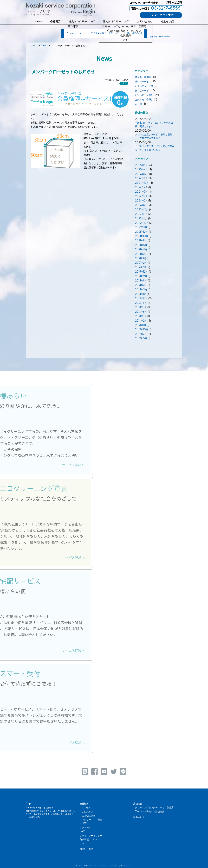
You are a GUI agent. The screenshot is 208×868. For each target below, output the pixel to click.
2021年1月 (141, 259)
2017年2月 (141, 263)
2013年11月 (141, 303)
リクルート (85, 828)
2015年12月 (141, 272)
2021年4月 (141, 250)
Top (28, 804)
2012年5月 (141, 339)
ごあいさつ (87, 812)
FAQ (82, 832)
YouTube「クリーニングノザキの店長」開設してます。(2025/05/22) (104, 33)
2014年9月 (141, 276)
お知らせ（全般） (144, 95)
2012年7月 (141, 334)
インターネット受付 (161, 15)
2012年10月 (142, 330)
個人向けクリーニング (116, 22)
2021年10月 (142, 236)
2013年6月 (141, 312)
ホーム (34, 46)
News (38, 22)
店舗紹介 (138, 804)
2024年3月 (141, 201)
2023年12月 (142, 210)
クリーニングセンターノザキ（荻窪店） (155, 808)
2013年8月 (141, 307)
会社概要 (55, 22)
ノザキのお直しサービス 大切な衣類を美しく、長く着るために (155, 148)
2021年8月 (141, 241)
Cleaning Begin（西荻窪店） (151, 812)
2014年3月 (141, 285)
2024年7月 (141, 188)
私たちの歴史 (88, 816)
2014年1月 (141, 294)
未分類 (124, 83)
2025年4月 (141, 170)
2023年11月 (141, 214)
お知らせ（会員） (144, 100)
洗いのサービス (143, 82)
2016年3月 (141, 268)
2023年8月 (141, 219)
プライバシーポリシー (91, 836)
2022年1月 (141, 227)
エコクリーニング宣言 (91, 820)
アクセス (86, 808)
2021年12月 (141, 232)
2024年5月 (141, 192)
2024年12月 (142, 174)
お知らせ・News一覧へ (160, 37)
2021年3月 (141, 254)
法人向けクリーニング (82, 22)
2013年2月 (141, 321)
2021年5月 (141, 245)
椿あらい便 (167, 22)
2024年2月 (141, 205)
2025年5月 (141, 165)
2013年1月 (141, 325)
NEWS (84, 824)
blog (82, 844)
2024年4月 (141, 196)
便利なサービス (143, 91)
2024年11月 (141, 179)
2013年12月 (141, 299)
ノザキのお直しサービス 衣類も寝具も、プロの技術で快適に (154, 136)
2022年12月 (142, 223)
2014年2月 (141, 290)
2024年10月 (142, 183)
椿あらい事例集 (143, 77)
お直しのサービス (144, 86)
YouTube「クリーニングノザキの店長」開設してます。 (154, 125)
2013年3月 (141, 316)
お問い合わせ (145, 22)
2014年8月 (141, 281)
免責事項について (89, 840)
